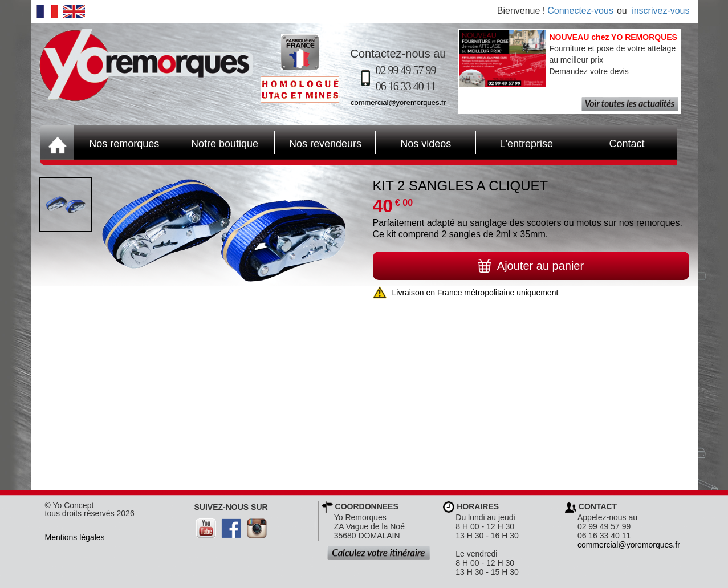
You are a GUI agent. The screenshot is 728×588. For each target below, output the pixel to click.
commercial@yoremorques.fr (398, 102)
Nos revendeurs (318, 143)
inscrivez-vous (660, 11)
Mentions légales (75, 537)
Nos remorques (124, 144)
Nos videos (414, 143)
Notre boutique (216, 143)
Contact (610, 143)
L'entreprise (515, 143)
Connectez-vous (580, 11)
